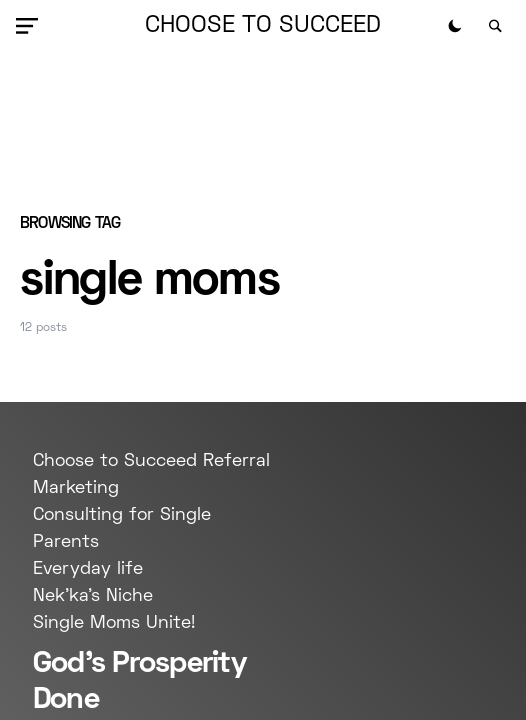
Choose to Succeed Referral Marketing (151, 475)
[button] (31, 26)
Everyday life (88, 569)
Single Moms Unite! (114, 623)
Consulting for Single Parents (122, 529)
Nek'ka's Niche (93, 596)
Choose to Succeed (263, 26)
